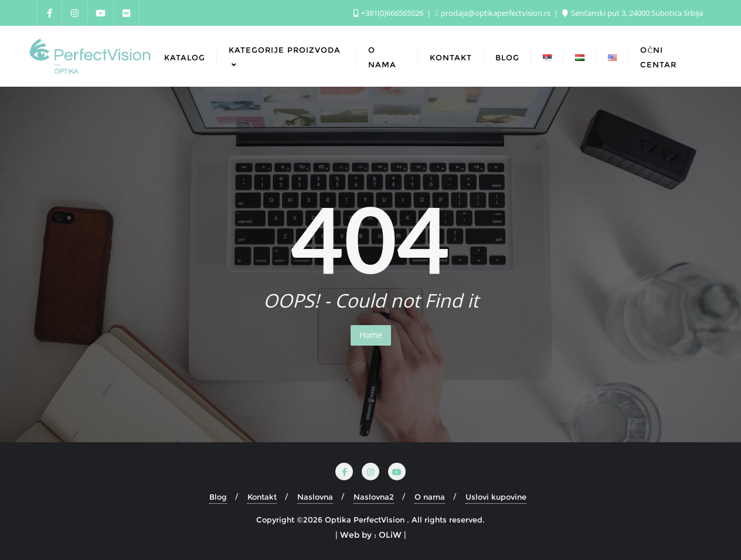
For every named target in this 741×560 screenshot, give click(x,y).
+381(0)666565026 (389, 13)
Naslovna (315, 497)
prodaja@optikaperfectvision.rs (494, 13)
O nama (430, 497)
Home (371, 335)
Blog (218, 497)
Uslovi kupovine (496, 497)
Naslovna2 (374, 497)
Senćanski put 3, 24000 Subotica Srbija (633, 13)
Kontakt (262, 497)
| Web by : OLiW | (371, 535)
